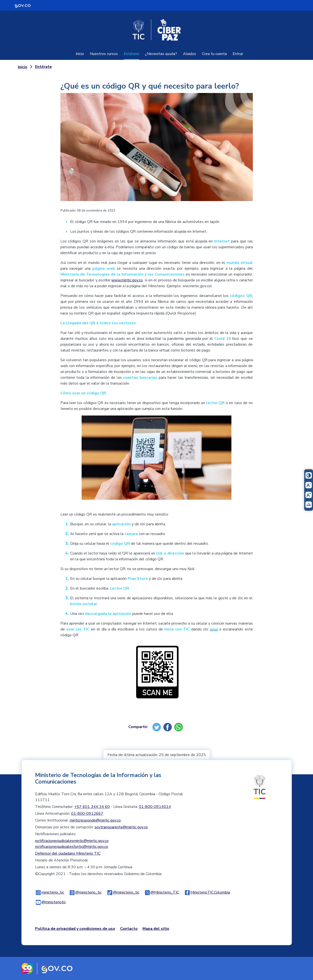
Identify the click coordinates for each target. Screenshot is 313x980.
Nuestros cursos (104, 54)
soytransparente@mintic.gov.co (121, 827)
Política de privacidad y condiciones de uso (75, 929)
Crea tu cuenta (214, 54)
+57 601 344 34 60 (92, 807)
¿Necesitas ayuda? (161, 54)
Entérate (131, 54)
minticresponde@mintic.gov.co (95, 820)
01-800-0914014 (155, 807)
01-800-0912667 (87, 814)
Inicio (80, 54)
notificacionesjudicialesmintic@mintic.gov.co (72, 841)
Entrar (238, 54)
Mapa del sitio (156, 929)
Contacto (129, 929)
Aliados (190, 54)
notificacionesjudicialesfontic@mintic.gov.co (72, 847)
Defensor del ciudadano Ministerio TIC (68, 853)
